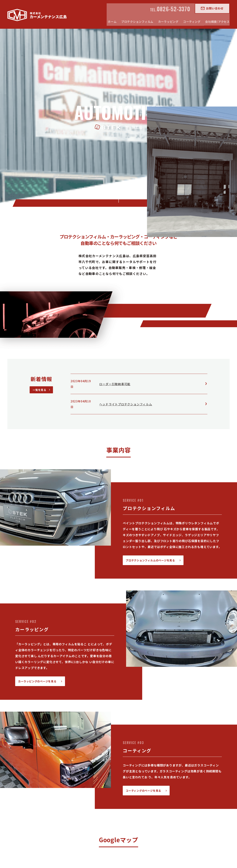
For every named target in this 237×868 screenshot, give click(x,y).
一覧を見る (39, 218)
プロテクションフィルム (87, 809)
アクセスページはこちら (116, 777)
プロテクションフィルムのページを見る (150, 389)
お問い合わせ (217, 8)
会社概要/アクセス (167, 809)
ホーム (62, 809)
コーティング (142, 809)
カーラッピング (118, 809)
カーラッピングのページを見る (37, 509)
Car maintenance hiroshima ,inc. (110, 858)
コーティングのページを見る (143, 619)
